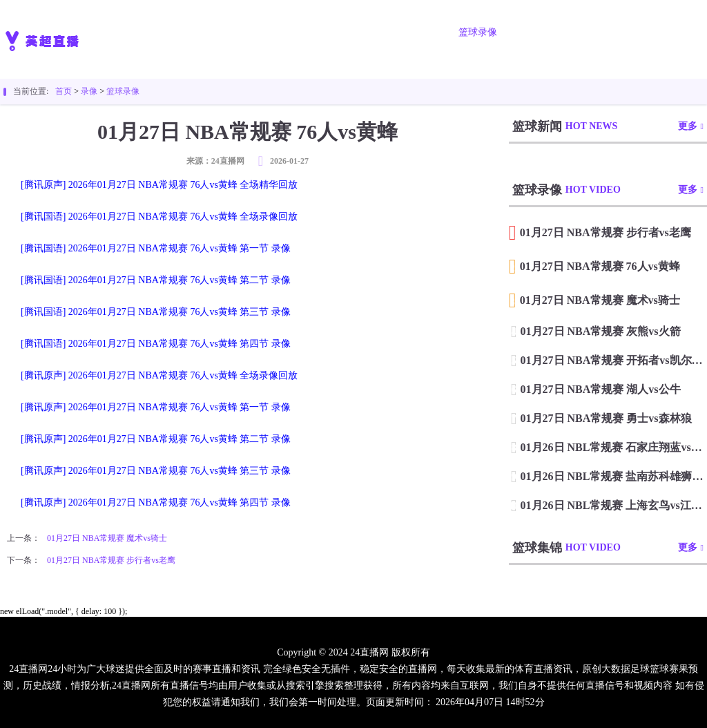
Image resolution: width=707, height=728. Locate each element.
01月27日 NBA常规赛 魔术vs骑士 (107, 538)
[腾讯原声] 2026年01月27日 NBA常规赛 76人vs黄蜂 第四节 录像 (156, 502)
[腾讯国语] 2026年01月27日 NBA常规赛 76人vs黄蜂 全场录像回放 (159, 217)
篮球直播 (323, 32)
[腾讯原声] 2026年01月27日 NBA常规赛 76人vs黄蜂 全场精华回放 (159, 185)
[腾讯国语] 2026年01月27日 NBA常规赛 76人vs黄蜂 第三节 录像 (156, 312)
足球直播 (246, 32)
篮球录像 (478, 32)
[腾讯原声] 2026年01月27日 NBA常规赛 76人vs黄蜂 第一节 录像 (156, 407)
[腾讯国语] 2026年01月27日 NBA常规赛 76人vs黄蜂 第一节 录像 (156, 248)
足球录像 (400, 32)
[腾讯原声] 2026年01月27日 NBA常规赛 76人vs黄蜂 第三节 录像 (156, 471)
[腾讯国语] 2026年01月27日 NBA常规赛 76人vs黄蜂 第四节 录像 (156, 344)
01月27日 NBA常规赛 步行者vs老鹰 (111, 560)
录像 (89, 91)
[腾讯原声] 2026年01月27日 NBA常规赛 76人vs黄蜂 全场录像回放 (159, 375)
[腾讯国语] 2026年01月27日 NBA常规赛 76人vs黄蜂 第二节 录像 (156, 280)
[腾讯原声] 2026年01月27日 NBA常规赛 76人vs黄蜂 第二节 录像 (156, 439)
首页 (178, 32)
